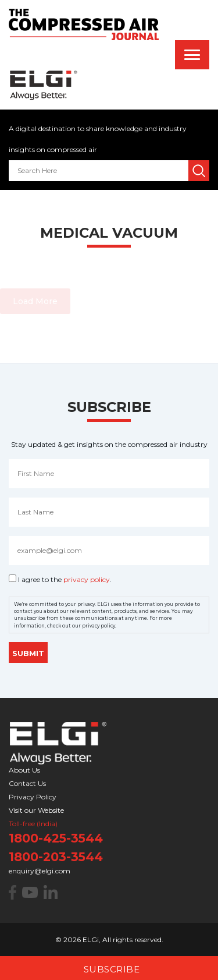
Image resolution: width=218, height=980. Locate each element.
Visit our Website (36, 810)
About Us (24, 770)
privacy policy (87, 579)
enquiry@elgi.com (40, 871)
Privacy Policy (33, 797)
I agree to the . (65, 579)
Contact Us (27, 783)
